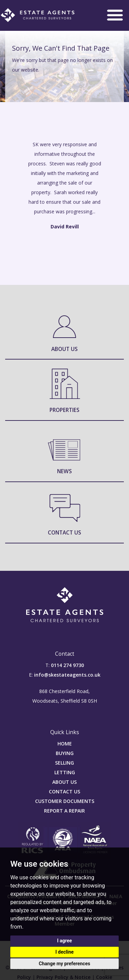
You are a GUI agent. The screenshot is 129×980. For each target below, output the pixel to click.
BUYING (65, 753)
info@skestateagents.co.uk (67, 675)
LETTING (65, 772)
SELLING (64, 763)
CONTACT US (64, 791)
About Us (64, 349)
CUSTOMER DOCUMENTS (65, 801)
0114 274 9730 (67, 665)
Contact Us (64, 533)
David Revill (65, 227)
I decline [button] (64, 952)
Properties (64, 410)
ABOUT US (64, 782)
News (64, 471)
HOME (65, 744)
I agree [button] (64, 941)
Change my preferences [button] (64, 964)
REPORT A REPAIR (64, 811)
